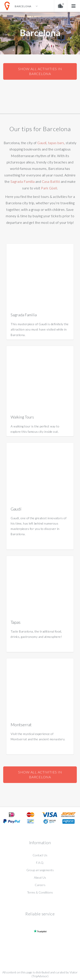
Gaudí (42, 143)
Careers (40, 885)
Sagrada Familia (23, 181)
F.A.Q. (40, 863)
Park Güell (49, 188)
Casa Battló (51, 181)
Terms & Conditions (40, 892)
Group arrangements (40, 870)
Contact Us (40, 855)
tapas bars (56, 143)
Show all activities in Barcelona (40, 71)
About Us (40, 877)
